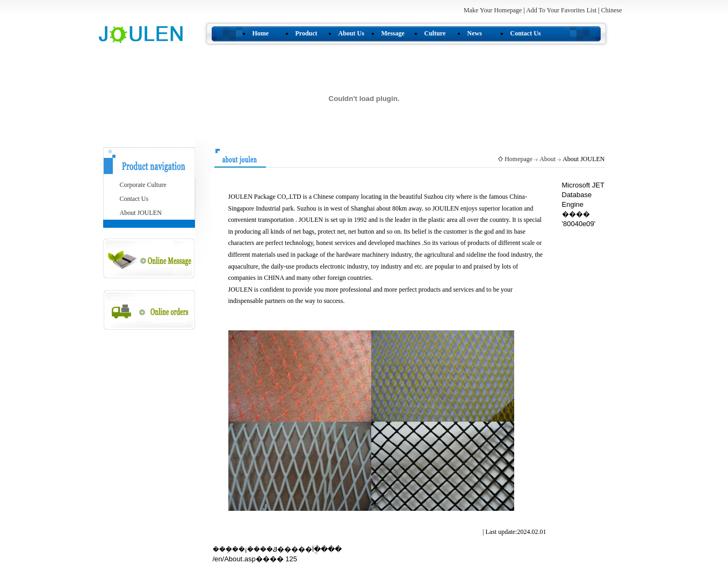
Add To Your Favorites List (562, 10)
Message (393, 33)
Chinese (612, 10)
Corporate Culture (143, 185)
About (547, 159)
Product (307, 33)
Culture (435, 33)
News (475, 33)
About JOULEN (141, 213)
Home (261, 33)
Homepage (518, 159)
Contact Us (526, 33)
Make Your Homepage (493, 10)
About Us (351, 33)
